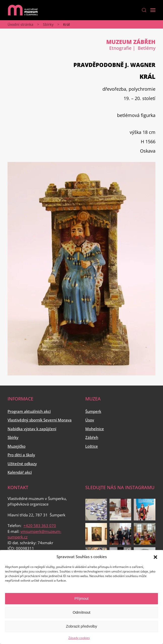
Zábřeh (92, 437)
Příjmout (82, 598)
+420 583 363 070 (40, 526)
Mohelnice (95, 429)
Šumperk (93, 411)
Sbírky (48, 24)
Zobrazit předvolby (81, 626)
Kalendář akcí (20, 472)
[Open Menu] (153, 10)
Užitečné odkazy (22, 464)
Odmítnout (82, 612)
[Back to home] (23, 10)
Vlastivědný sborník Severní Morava (40, 420)
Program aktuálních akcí (29, 411)
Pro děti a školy (21, 455)
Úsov (90, 420)
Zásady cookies (79, 638)
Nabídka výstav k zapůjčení (32, 429)
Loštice (92, 446)
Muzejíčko (17, 446)
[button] (155, 557)
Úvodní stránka (20, 24)
